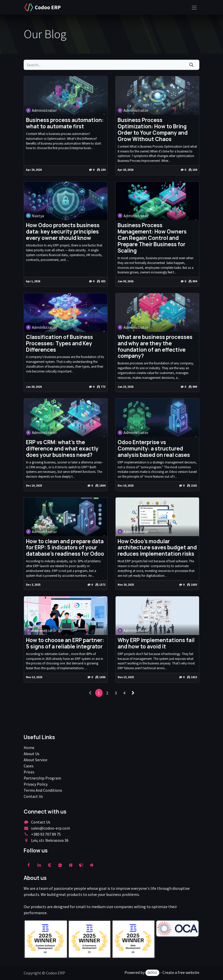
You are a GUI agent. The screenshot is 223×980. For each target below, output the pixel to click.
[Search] (192, 65)
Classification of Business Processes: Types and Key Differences (59, 343)
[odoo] (81, 865)
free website (189, 972)
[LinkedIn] (39, 865)
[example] (71, 865)
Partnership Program (42, 778)
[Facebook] (29, 865)
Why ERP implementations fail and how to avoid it (156, 643)
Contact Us (33, 796)
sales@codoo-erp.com (51, 828)
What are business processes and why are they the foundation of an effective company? (155, 347)
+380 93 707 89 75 (46, 834)
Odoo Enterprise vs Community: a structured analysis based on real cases (154, 449)
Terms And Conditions (43, 790)
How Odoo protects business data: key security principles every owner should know (63, 232)
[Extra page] (92, 865)
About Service (36, 760)
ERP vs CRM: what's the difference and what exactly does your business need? (62, 449)
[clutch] (50, 865)
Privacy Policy (36, 784)
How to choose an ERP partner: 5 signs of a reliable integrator (65, 643)
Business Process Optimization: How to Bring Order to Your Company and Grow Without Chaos (153, 130)
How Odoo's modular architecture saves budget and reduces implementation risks (157, 548)
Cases (29, 766)
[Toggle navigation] (194, 7)
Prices (29, 772)
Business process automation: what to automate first (65, 123)
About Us (32, 754)
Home (29, 748)
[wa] (60, 865)
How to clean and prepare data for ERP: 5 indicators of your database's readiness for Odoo (65, 548)
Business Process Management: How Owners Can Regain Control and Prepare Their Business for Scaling (152, 238)
